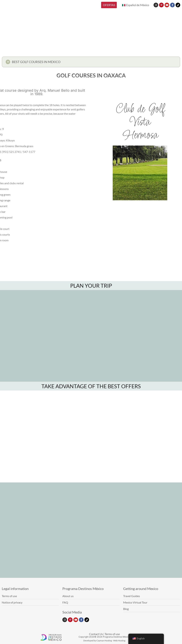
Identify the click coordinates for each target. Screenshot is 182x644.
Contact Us (96, 634)
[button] (91, 63)
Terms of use (112, 634)
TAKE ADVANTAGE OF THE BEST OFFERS (91, 386)
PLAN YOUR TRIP (91, 286)
